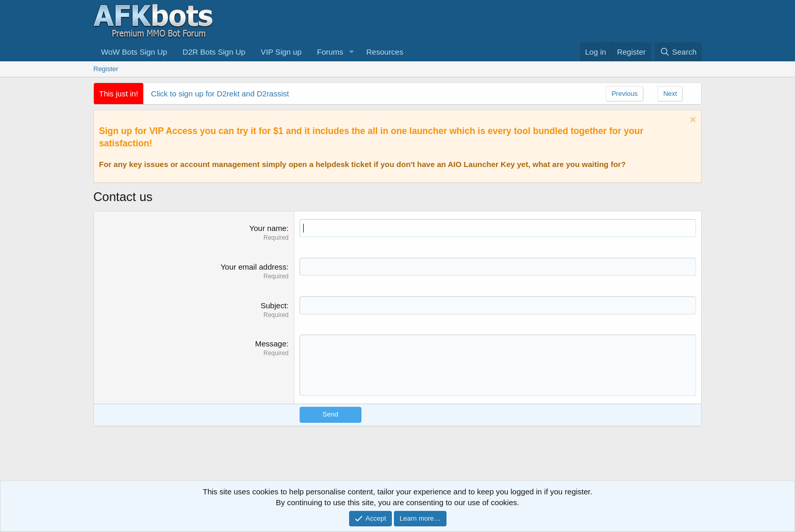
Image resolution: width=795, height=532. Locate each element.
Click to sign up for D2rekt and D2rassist (220, 94)
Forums (330, 52)
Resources (385, 52)
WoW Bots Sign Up (134, 52)
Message (271, 344)
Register (106, 69)
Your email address (254, 267)
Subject (274, 305)
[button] (352, 52)
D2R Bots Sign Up (214, 52)
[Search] (678, 52)
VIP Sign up (281, 52)
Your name (268, 228)
